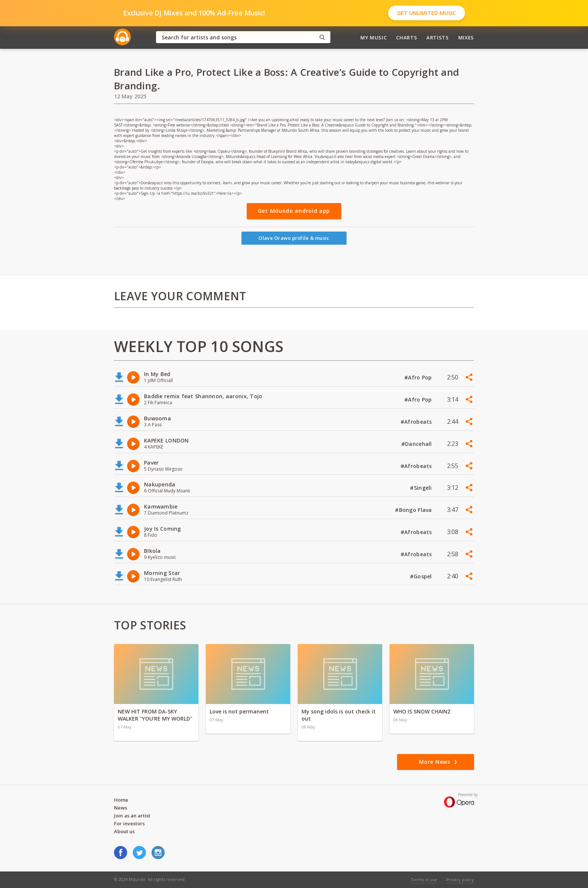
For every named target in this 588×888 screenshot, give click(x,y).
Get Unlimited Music (427, 13)
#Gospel (422, 576)
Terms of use (424, 880)
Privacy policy (460, 880)
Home (121, 800)
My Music (373, 38)
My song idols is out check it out (339, 715)
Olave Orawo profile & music (294, 238)
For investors (129, 823)
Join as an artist (132, 816)
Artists (438, 38)
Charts (406, 38)
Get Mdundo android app (294, 211)
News (121, 808)
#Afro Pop (419, 377)
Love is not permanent (239, 711)
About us (124, 831)
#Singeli (422, 488)
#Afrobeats (417, 422)
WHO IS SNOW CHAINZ (422, 711)
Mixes (466, 38)
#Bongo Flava (414, 510)
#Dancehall (417, 444)
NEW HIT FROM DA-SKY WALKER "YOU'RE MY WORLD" (155, 715)
